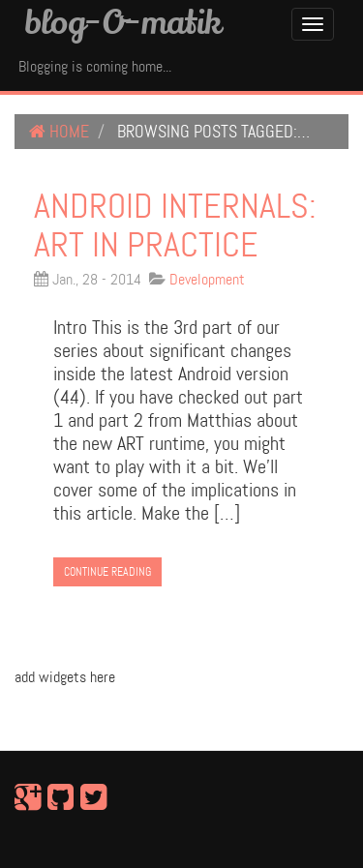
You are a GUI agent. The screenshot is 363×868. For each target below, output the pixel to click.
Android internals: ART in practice (175, 225)
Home (59, 132)
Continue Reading (107, 572)
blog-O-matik (122, 21)
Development (207, 279)
